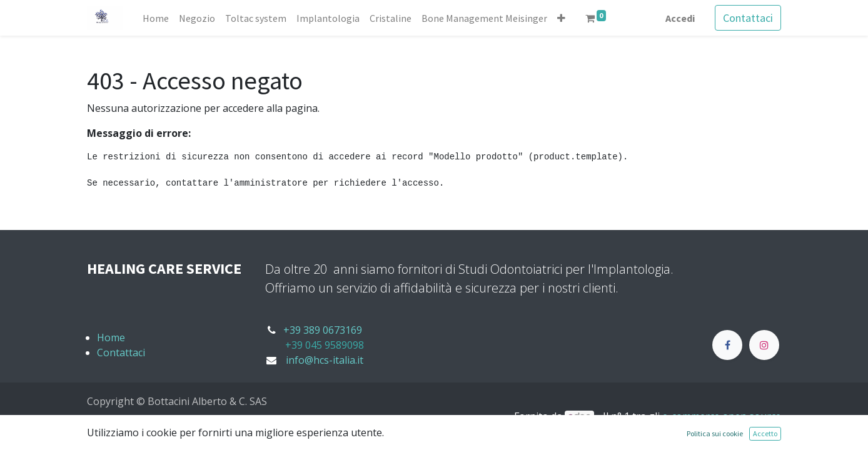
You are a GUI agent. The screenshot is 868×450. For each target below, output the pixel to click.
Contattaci (748, 18)
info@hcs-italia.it (325, 360)
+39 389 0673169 (323, 330)
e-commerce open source (722, 416)
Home (111, 337)
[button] (561, 18)
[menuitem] (156, 18)
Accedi (680, 18)
